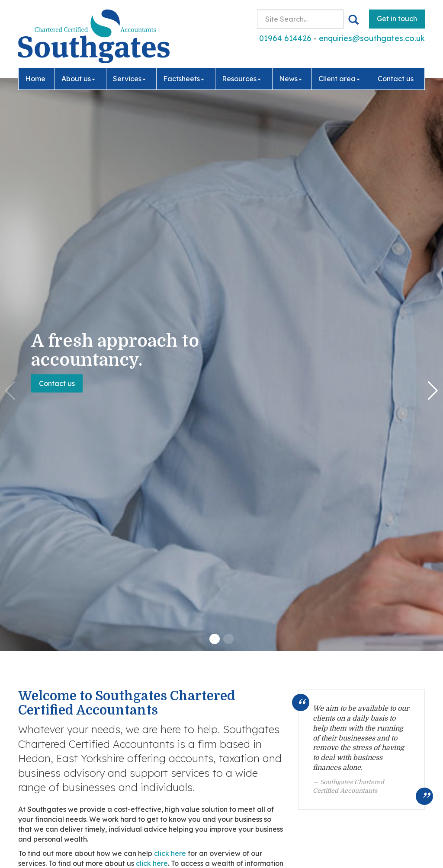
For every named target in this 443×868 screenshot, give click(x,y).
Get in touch (397, 19)
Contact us (396, 79)
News (291, 79)
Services (129, 79)
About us (78, 79)
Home (35, 79)
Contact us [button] (57, 383)
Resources (241, 79)
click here (170, 853)
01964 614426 (285, 38)
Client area (339, 79)
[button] (215, 639)
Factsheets (184, 79)
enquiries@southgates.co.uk (372, 38)
